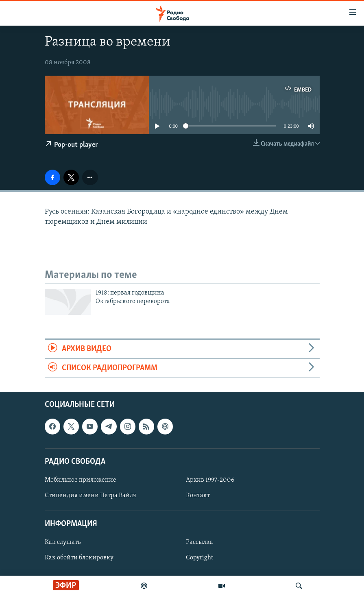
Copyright (199, 558)
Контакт (198, 496)
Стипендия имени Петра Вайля (90, 496)
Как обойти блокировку (79, 558)
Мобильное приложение (81, 480)
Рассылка (199, 543)
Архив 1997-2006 (210, 480)
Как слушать (63, 543)
